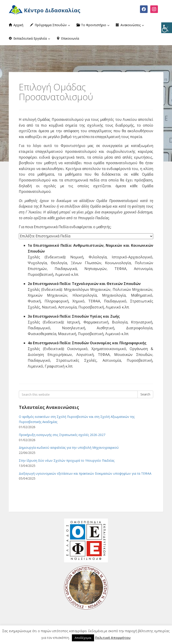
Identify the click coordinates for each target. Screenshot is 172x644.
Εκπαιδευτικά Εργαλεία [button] (29, 38)
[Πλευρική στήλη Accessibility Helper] (167, 28)
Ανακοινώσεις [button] (130, 25)
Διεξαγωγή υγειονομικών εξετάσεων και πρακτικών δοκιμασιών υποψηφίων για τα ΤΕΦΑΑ (85, 473)
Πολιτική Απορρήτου (113, 638)
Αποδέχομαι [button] (83, 638)
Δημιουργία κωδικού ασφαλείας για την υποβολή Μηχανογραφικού (69, 447)
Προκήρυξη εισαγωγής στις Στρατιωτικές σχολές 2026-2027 (62, 435)
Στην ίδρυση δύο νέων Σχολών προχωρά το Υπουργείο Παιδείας (67, 460)
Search (145, 394)
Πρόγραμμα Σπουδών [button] (50, 25)
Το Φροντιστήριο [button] (93, 25)
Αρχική (16, 25)
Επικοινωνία (68, 38)
